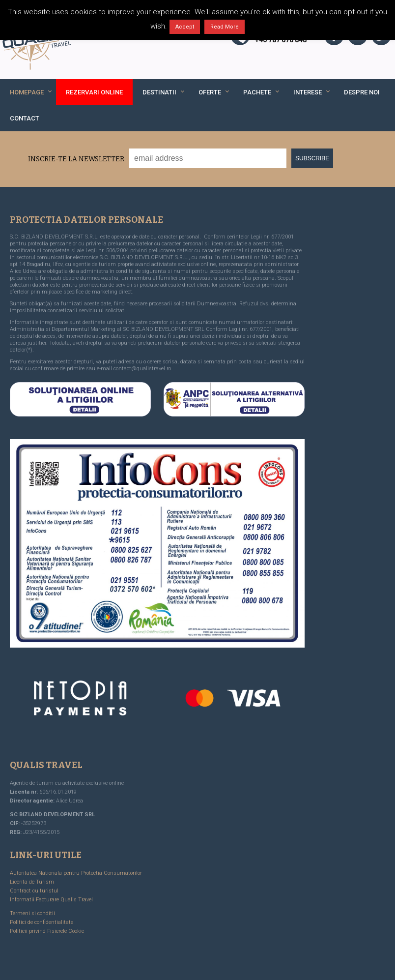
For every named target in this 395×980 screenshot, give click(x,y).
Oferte (210, 92)
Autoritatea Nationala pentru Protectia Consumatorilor (76, 873)
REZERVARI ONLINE (94, 92)
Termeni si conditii (32, 913)
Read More (225, 27)
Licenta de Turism (32, 882)
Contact (25, 118)
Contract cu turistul (34, 891)
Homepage (27, 92)
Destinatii (159, 92)
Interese (308, 92)
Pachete (257, 92)
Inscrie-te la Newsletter (76, 159)
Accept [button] (185, 27)
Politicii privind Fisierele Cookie (47, 931)
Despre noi (362, 92)
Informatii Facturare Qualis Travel (51, 900)
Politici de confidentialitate (42, 922)
